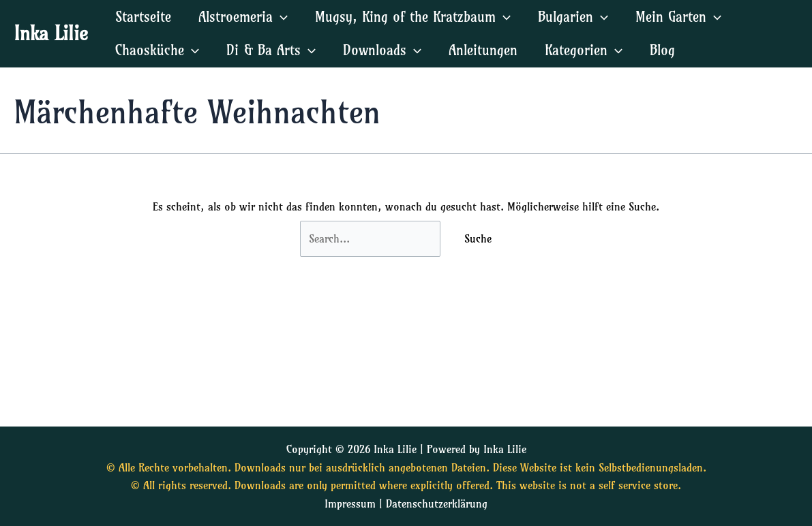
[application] (280, 17)
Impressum (350, 504)
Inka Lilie (51, 33)
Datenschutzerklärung (437, 504)
